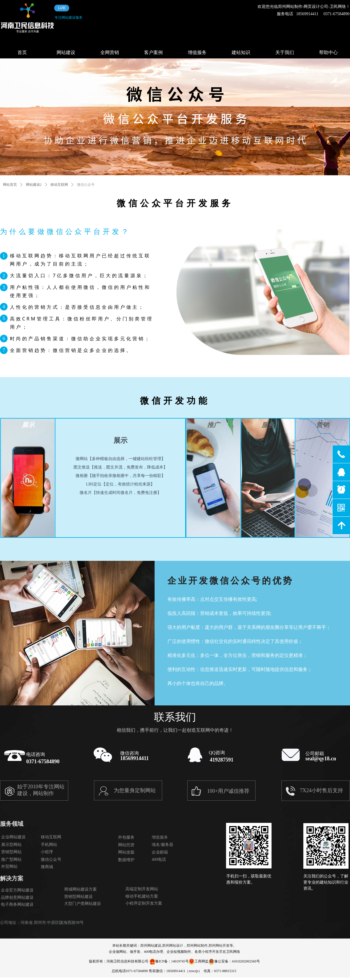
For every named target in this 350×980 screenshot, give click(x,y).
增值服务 (197, 52)
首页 (22, 52)
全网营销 (110, 52)
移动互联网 (59, 185)
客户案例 (153, 52)
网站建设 (66, 52)
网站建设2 (34, 185)
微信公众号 (86, 185)
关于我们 (285, 52)
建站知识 (241, 52)
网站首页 (10, 185)
